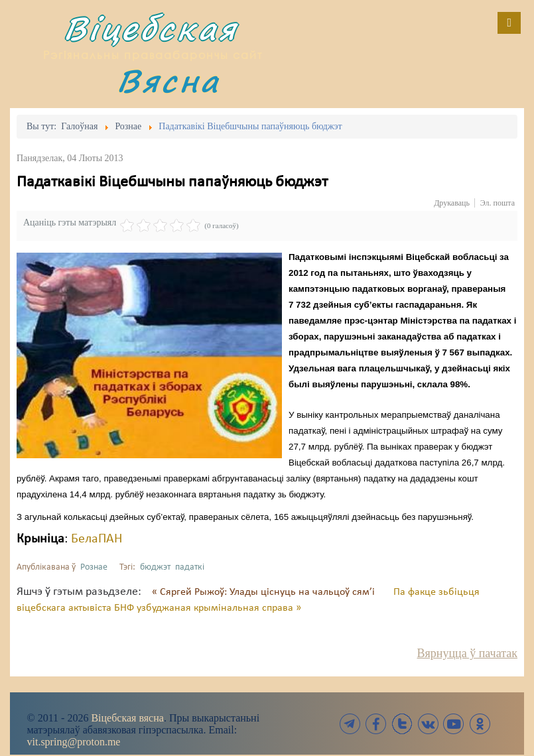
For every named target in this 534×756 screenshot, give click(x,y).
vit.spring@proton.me (74, 742)
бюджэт (155, 567)
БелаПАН (97, 539)
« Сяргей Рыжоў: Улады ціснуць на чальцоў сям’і (265, 592)
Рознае (94, 567)
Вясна (168, 81)
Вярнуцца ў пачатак (467, 653)
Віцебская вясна (127, 718)
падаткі (190, 567)
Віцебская (151, 28)
